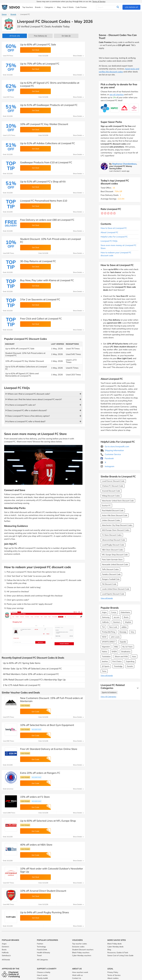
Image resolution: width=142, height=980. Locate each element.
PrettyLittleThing (108, 632)
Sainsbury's (6, 955)
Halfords (105, 622)
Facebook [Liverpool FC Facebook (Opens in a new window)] (107, 458)
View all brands (107, 598)
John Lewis (115, 637)
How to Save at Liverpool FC (114, 228)
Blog (109, 950)
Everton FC (106, 506)
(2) (66, 36)
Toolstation (106, 656)
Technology (41, 947)
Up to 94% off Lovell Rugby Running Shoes (45, 912)
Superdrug (130, 661)
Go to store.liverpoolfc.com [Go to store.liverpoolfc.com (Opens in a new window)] (115, 446)
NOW (104, 637)
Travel (39, 955)
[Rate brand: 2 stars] (105, 213)
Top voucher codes (80, 944)
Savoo (4, 14)
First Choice (117, 661)
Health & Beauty (43, 953)
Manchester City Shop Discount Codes (117, 525)
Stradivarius (126, 652)
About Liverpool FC (109, 232)
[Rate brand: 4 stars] (111, 213)
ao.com (117, 617)
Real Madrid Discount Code (113, 510)
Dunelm (130, 666)
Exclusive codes (78, 947)
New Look (113, 627)
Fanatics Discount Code (111, 574)
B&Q (116, 647)
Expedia (123, 642)
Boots (126, 617)
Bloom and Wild (121, 656)
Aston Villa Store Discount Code (115, 515)
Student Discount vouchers (83, 950)
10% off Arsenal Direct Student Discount (43, 891)
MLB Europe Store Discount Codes (116, 530)
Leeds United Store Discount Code (116, 589)
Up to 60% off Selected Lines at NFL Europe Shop (48, 821)
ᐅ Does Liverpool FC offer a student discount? (26, 410)
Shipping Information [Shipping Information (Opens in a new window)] (112, 450)
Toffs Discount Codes (110, 569)
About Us (77, 969)
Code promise (25, 706)
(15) (15, 36)
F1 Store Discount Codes (112, 535)
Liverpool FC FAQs (109, 241)
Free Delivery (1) (40, 36)
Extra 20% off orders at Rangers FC (40, 773)
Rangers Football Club (111, 579)
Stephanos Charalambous (124, 164)
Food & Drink (42, 950)
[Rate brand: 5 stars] (114, 213)
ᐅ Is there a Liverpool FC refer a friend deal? (25, 421)
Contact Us (77, 978)
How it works (42, 975)
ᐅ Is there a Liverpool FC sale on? (20, 405)
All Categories (42, 960)
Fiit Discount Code (109, 584)
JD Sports (106, 666)
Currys (114, 612)
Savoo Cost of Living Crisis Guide (120, 955)
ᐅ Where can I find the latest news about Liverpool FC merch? (34, 399)
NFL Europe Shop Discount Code (115, 555)
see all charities (117, 94)
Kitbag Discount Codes (111, 496)
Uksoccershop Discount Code (114, 540)
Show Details (78, 56)
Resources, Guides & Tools (118, 953)
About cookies (113, 978)
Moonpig (123, 632)
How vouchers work (80, 972)
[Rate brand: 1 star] (102, 213)
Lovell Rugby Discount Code (113, 545)
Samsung (106, 617)
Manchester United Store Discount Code (118, 501)
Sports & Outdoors (109, 692)
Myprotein (106, 647)
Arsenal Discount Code (111, 491)
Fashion (40, 944)
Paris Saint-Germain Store (112, 560)
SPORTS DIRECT (109, 642)
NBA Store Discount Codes (113, 550)
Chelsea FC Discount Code (113, 486)
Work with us (77, 975)
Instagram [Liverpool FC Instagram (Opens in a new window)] (107, 466)
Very (132, 632)
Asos (134, 656)
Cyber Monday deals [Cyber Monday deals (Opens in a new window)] (115, 947)
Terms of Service (99, 1)
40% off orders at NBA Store (36, 845)
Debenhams (125, 612)
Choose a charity (44, 972)
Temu (104, 671)
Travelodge (118, 666)
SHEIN (114, 652)
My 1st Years (127, 647)
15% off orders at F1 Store (35, 797)
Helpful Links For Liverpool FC (114, 237)
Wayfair (128, 622)
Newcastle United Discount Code (115, 564)
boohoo (105, 661)
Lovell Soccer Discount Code (113, 481)
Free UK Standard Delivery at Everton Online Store (49, 749)
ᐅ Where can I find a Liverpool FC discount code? (28, 394)
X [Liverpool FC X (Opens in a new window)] (103, 462)
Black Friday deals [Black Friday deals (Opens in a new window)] (115, 944)
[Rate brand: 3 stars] (108, 213)
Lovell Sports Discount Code (113, 594)
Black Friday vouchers (81, 953)
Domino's (117, 622)
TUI (103, 627)
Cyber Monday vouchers (82, 955)
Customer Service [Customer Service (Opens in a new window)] (111, 454)
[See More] (137, 688)
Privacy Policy (113, 972)
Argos (104, 612)
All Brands (6, 960)
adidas (124, 627)
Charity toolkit (42, 978)
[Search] (108, 7)
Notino (105, 652)
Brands (13, 14)
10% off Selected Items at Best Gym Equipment (47, 725)
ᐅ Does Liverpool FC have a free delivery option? (28, 416)
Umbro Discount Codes (111, 520)
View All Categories (108, 697)
